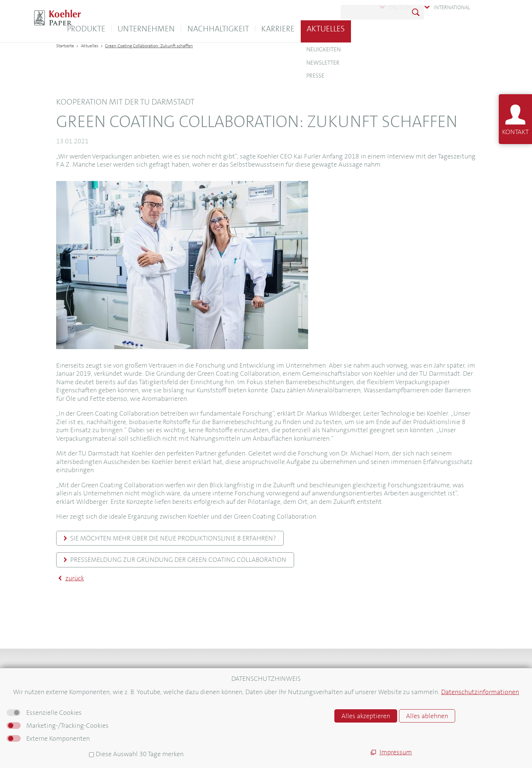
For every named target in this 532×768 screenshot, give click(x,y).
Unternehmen (220, 29)
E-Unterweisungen (190, 693)
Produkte (159, 29)
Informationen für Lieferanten (94, 730)
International (452, 7)
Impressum (290, 693)
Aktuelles (399, 29)
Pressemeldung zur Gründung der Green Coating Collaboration (178, 560)
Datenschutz (292, 714)
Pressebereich (74, 720)
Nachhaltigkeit (291, 29)
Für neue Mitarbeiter (82, 739)
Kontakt (66, 682)
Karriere (351, 29)
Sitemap (286, 682)
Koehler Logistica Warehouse (202, 682)
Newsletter (70, 711)
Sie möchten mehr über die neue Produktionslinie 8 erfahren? (173, 538)
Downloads (71, 692)
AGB (281, 703)
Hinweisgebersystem (302, 724)
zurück (75, 578)
